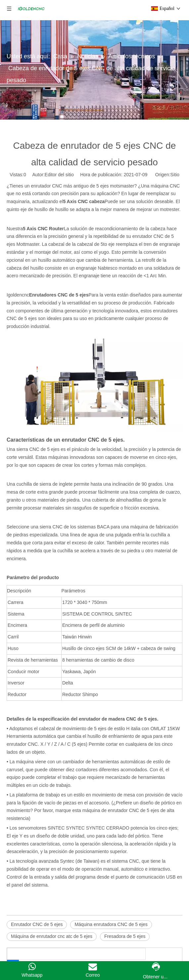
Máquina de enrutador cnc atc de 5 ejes (52, 936)
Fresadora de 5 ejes (125, 936)
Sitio (175, 175)
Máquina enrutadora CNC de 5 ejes (111, 924)
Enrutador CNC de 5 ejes (37, 924)
